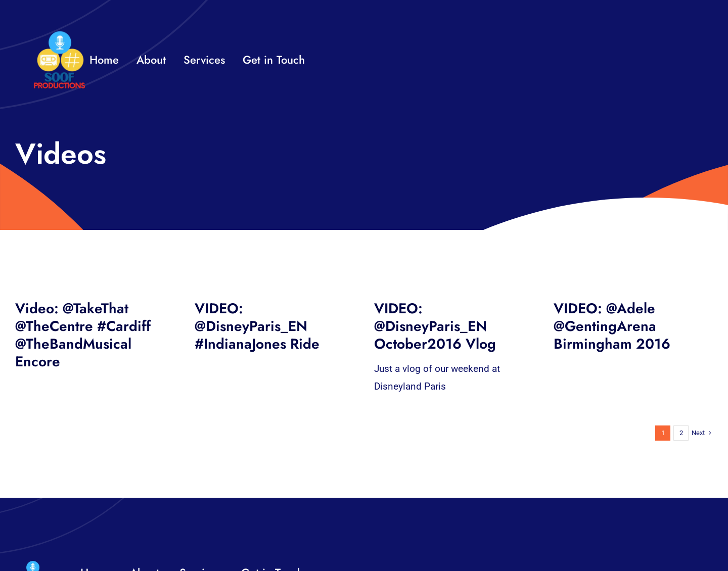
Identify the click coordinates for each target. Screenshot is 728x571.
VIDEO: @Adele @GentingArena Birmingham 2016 (612, 326)
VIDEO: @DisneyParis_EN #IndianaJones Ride (257, 326)
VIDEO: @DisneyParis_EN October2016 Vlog (435, 326)
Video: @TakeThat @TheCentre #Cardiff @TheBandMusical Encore (83, 335)
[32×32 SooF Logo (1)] (59, 35)
